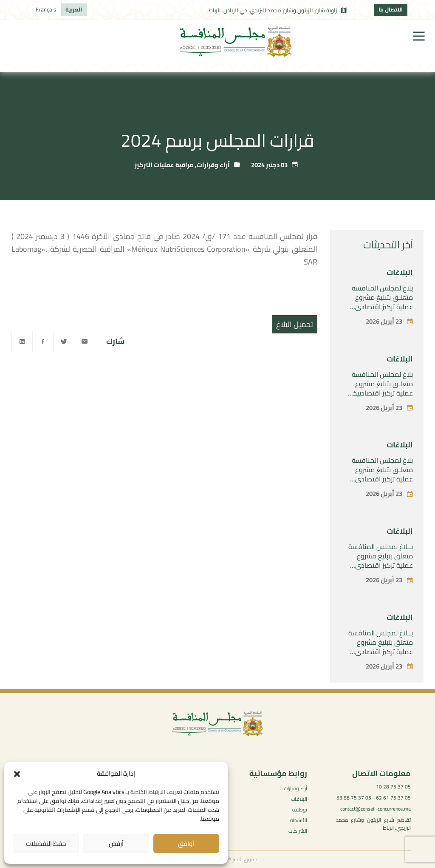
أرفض (116, 844)
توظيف (299, 810)
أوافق (186, 844)
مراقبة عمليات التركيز (164, 165)
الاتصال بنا (391, 9)
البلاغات (400, 272)
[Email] (85, 342)
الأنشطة (299, 820)
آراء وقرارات (213, 165)
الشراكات (298, 831)
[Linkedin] (22, 342)
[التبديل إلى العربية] (74, 10)
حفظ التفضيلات (46, 844)
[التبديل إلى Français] (46, 10)
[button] (17, 774)
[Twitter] (64, 342)
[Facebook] (43, 342)
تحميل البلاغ (295, 324)
